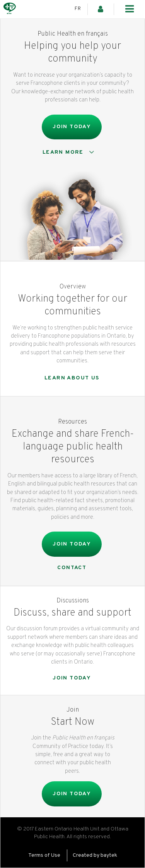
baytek (109, 855)
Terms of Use (44, 855)
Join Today (72, 127)
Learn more (70, 152)
